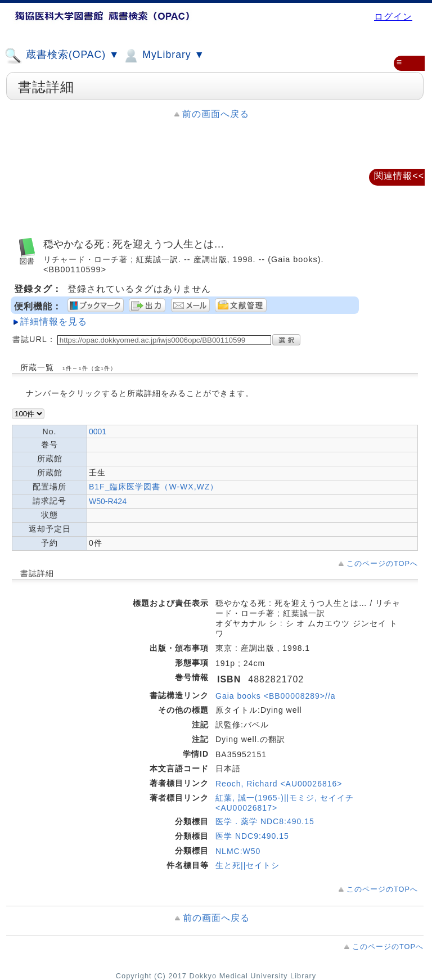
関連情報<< (399, 176)
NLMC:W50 (238, 851)
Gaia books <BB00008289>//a (276, 696)
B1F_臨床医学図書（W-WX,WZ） (154, 487)
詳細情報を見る (54, 322)
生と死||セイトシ (247, 865)
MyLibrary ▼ (163, 56)
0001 (98, 431)
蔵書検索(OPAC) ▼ (62, 56)
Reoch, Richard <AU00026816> (279, 784)
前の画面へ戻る (216, 114)
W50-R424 (108, 501)
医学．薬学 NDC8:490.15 (265, 821)
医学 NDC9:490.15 (252, 836)
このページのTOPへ (382, 563)
